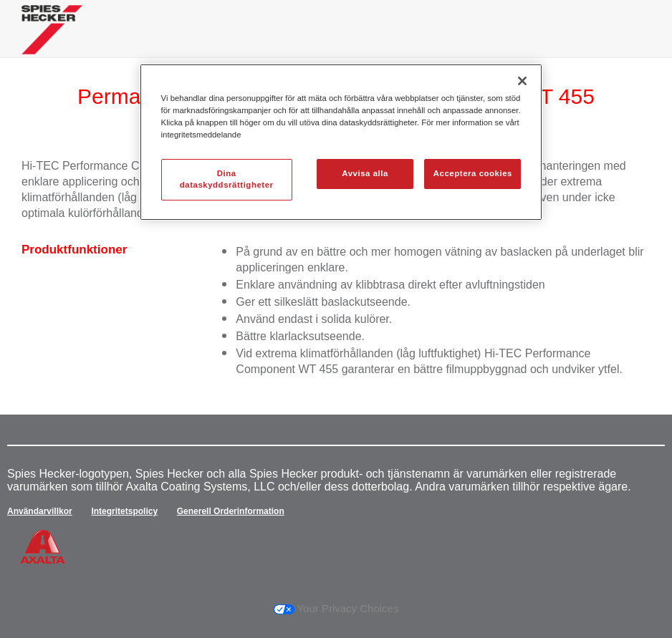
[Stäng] (522, 81)
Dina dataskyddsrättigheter (227, 179)
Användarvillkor (40, 511)
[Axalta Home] (52, 40)
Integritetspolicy (124, 511)
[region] (341, 142)
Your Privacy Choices (336, 608)
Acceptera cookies (473, 173)
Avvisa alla (365, 173)
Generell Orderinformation (231, 511)
